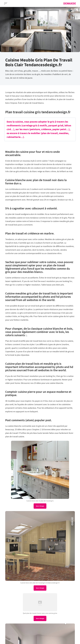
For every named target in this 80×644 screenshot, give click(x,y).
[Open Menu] (6, 3)
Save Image (40, 506)
